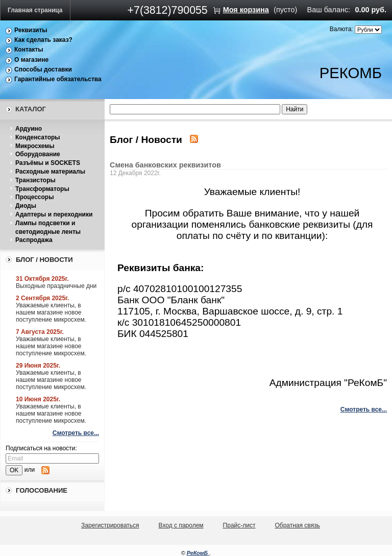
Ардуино (29, 129)
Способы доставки (43, 69)
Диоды (26, 206)
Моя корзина (246, 10)
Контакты (29, 50)
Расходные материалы (50, 172)
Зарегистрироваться (110, 525)
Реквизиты (31, 30)
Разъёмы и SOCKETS (48, 163)
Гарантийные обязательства (58, 79)
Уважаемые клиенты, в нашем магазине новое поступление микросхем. (51, 312)
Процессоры (34, 197)
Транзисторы (35, 180)
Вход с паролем (181, 525)
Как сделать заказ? (43, 40)
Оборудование (38, 154)
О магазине (31, 60)
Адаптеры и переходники (54, 214)
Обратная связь (297, 525)
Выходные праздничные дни (56, 286)
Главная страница (35, 10)
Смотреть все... (76, 433)
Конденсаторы (38, 137)
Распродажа (34, 240)
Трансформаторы (42, 189)
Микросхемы (35, 146)
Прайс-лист (239, 525)
